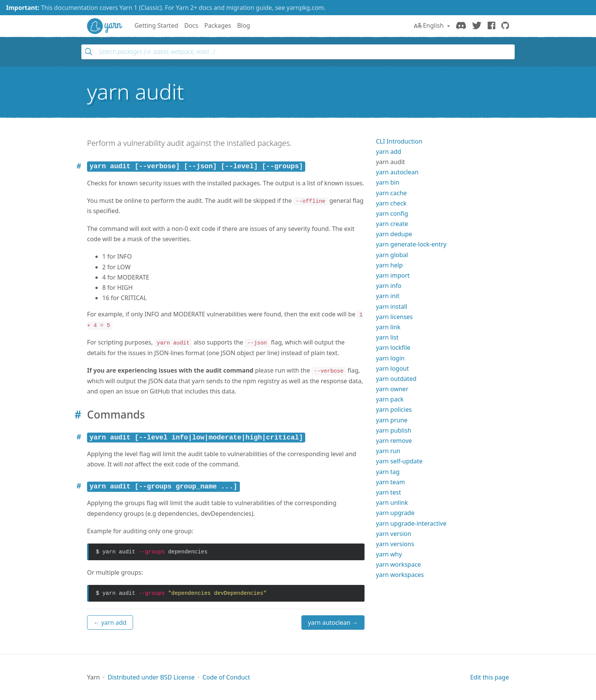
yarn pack (390, 399)
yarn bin (388, 182)
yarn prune (392, 420)
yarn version (394, 534)
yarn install (392, 307)
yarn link (388, 327)
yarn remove (394, 441)
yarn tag (388, 472)
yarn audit (390, 162)
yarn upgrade (395, 513)
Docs (191, 25)
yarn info (389, 286)
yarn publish (394, 430)
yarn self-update (399, 461)
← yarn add (110, 623)
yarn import (393, 275)
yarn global (392, 255)
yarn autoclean (397, 172)
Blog (244, 25)
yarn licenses (394, 317)
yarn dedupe (394, 234)
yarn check (391, 203)
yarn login (390, 358)
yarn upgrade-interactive (411, 523)
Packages (217, 25)
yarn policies (394, 409)
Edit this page (490, 677)
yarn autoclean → (333, 623)
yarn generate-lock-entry (411, 244)
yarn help (389, 265)
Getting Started (156, 25)
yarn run (388, 451)
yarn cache (391, 193)
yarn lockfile (393, 348)
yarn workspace (398, 564)
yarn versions (395, 544)
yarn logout (392, 368)
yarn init (388, 296)
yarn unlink (392, 502)
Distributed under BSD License (151, 677)
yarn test (388, 492)
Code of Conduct (226, 677)
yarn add (388, 152)
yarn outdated (396, 379)
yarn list (387, 337)
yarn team (391, 482)
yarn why (389, 554)
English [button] (430, 25)
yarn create (392, 224)
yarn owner (392, 389)
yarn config (392, 213)
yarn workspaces (400, 575)
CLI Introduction (399, 141)
